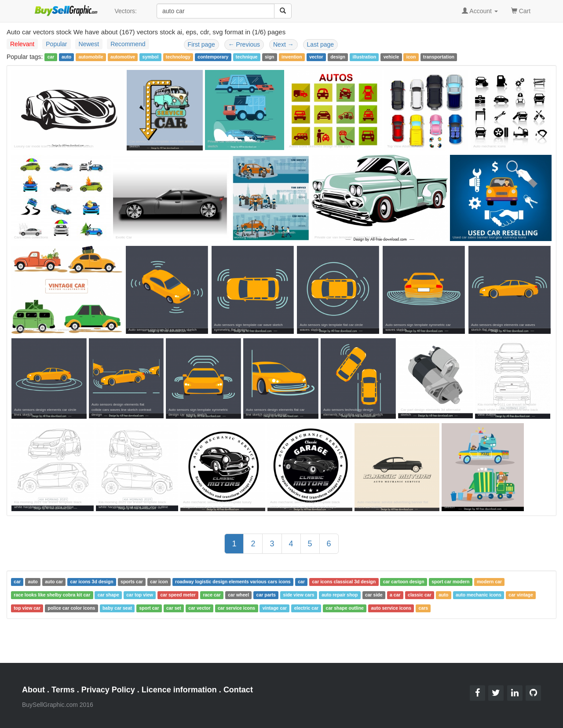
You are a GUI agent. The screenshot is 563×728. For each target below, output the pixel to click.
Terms (63, 690)
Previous (244, 44)
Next (283, 44)
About (33, 690)
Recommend (128, 44)
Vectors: (126, 11)
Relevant (22, 44)
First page (201, 44)
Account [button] (480, 11)
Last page (321, 44)
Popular (56, 44)
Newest (89, 44)
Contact (238, 690)
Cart (521, 10)
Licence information (179, 690)
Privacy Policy (108, 690)
